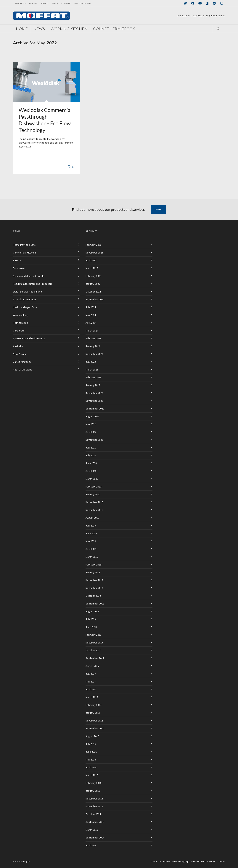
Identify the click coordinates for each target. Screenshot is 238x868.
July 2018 (91, 619)
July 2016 (91, 744)
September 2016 (95, 728)
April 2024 (91, 323)
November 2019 (94, 510)
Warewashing (20, 315)
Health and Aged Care (25, 307)
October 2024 (93, 292)
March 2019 (92, 557)
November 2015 (94, 806)
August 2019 (92, 518)
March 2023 (92, 370)
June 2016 (91, 752)
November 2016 (94, 721)
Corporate (19, 331)
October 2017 (93, 650)
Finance (167, 862)
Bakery (17, 260)
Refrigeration (20, 323)
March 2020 (92, 479)
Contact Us (156, 862)
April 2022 (91, 432)
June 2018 (91, 627)
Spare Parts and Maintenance (29, 338)
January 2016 (93, 791)
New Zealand (20, 354)
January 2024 (93, 346)
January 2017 (93, 713)
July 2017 (91, 674)
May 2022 (91, 424)
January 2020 (93, 494)
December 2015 (94, 799)
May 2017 (91, 682)
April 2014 (91, 845)
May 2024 (91, 315)
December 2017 (94, 643)
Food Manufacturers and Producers (33, 284)
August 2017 (92, 666)
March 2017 (92, 697)
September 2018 (95, 604)
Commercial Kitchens (25, 253)
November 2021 (94, 440)
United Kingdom (22, 362)
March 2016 (92, 775)
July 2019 (91, 526)
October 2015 (93, 814)
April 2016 (91, 767)
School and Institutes (25, 299)
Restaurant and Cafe (24, 245)
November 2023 (94, 354)
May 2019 (91, 541)
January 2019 (93, 572)
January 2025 (93, 284)
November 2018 (94, 588)
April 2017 (91, 689)
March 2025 (92, 268)
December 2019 (94, 502)
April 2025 (91, 260)
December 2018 (94, 580)
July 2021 (91, 448)
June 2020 (91, 463)
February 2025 (93, 276)
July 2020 (91, 455)
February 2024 (93, 338)
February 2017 (93, 705)
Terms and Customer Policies (203, 862)
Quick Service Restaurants (28, 292)
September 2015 (95, 822)
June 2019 (91, 533)
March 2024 (92, 331)
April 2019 (91, 549)
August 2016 (92, 736)
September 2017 (95, 658)
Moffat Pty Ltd (24, 862)
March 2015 (92, 830)
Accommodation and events (29, 276)
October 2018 (93, 596)
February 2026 (93, 245)
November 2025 (94, 253)
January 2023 (93, 385)
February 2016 (93, 783)
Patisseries (19, 268)
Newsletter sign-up (180, 862)
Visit (158, 209)
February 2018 (93, 635)
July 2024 (91, 307)
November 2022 (94, 401)
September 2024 (95, 299)
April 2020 (91, 471)
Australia (18, 346)
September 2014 (95, 838)
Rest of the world (23, 370)
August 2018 (92, 611)
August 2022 (92, 416)
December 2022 (94, 393)
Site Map (221, 862)
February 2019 (93, 565)
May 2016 (91, 760)
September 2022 (95, 409)
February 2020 (93, 487)
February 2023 (93, 377)
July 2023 (91, 362)
